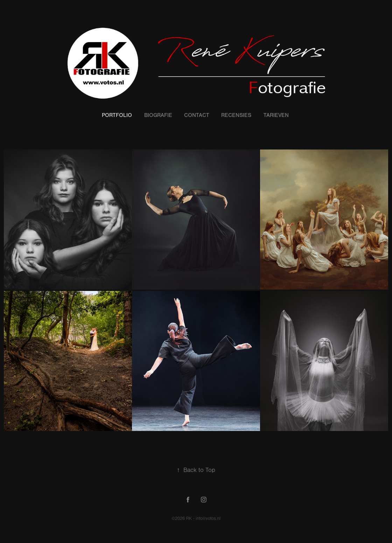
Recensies (236, 115)
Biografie (158, 115)
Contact (197, 115)
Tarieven (276, 115)
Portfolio (117, 115)
